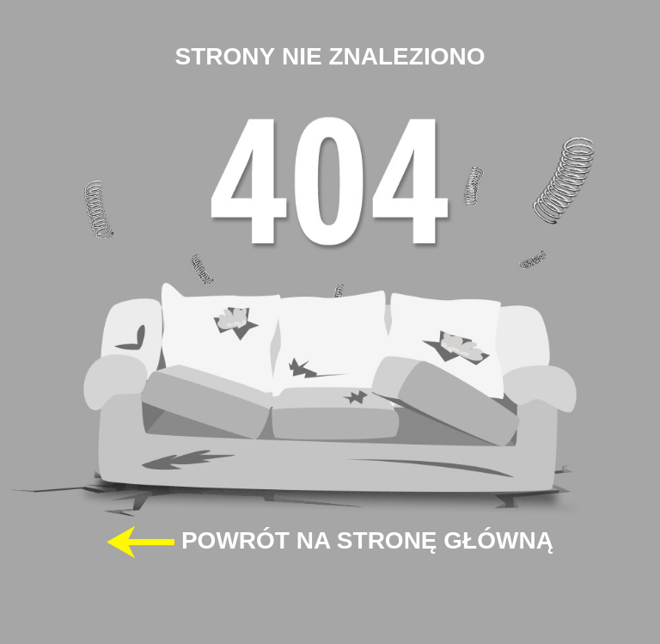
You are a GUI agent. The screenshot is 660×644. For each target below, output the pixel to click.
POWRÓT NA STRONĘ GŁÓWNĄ (330, 542)
